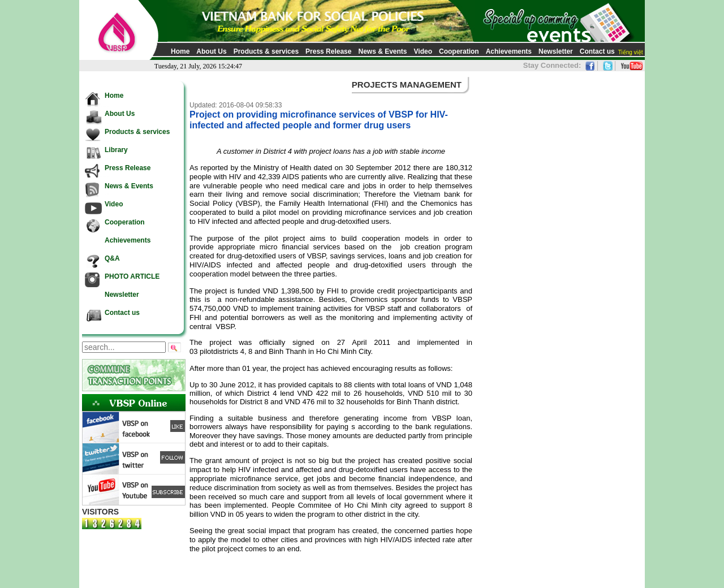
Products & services (266, 51)
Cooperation (459, 51)
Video (423, 51)
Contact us (597, 51)
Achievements (509, 51)
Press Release (328, 51)
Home (180, 51)
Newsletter (556, 51)
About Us (211, 51)
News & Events (382, 51)
